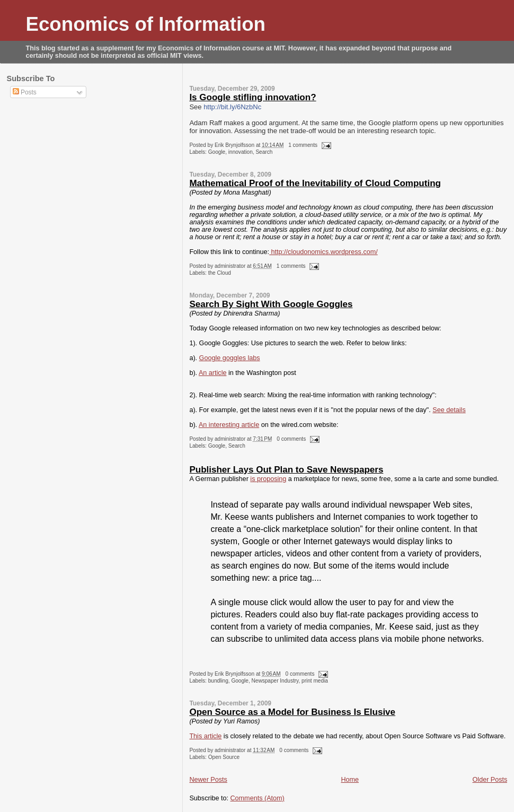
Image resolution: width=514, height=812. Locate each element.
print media (315, 681)
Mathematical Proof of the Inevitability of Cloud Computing (315, 183)
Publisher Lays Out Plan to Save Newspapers (286, 470)
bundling (218, 681)
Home (350, 780)
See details (449, 410)
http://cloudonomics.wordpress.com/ (324, 252)
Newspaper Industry (275, 681)
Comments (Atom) (258, 798)
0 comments (291, 439)
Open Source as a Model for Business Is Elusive (292, 712)
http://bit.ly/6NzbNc (232, 107)
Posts (25, 92)
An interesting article (229, 425)
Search (264, 152)
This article (205, 736)
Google (217, 152)
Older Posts (490, 780)
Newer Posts (208, 780)
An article (213, 373)
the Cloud (220, 273)
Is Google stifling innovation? (252, 97)
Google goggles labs (230, 358)
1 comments (303, 145)
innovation (241, 152)
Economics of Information (146, 24)
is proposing (268, 479)
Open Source (224, 757)
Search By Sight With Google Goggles (271, 304)
